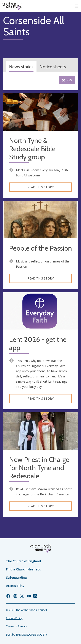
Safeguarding (16, 577)
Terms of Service (17, 626)
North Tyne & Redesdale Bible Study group (32, 149)
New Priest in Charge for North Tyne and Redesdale (39, 468)
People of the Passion (40, 248)
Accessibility (15, 586)
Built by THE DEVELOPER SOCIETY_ (27, 635)
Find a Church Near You (24, 569)
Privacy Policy (14, 618)
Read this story (40, 187)
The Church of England (23, 561)
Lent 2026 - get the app (38, 344)
